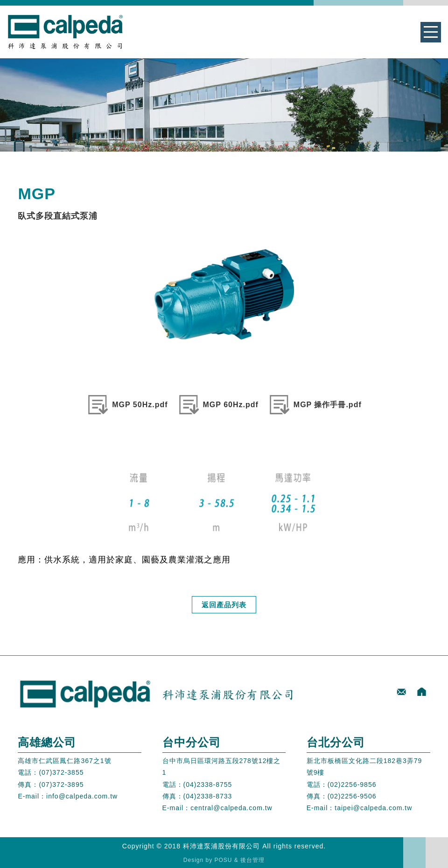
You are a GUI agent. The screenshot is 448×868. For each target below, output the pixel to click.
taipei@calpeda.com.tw (373, 808)
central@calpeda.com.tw (231, 808)
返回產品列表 (224, 605)
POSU (224, 860)
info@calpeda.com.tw (82, 796)
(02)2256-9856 (352, 785)
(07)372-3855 (61, 772)
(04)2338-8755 (208, 785)
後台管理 (252, 860)
